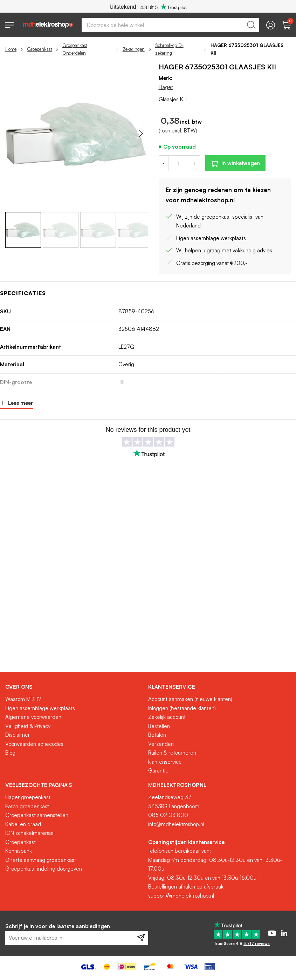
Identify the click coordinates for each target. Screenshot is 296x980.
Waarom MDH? (23, 699)
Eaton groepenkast (27, 806)
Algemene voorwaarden (33, 717)
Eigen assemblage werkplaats (40, 708)
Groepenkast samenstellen (37, 815)
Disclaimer (18, 735)
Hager (166, 87)
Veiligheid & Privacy (28, 726)
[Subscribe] (141, 938)
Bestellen (159, 726)
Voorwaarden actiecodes (34, 744)
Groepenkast (39, 49)
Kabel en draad (23, 824)
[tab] (74, 687)
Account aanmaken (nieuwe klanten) (190, 699)
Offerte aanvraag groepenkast (41, 860)
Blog (10, 753)
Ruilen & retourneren (172, 753)
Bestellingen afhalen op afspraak (186, 887)
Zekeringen (134, 49)
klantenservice (165, 762)
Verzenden (161, 744)
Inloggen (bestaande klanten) (182, 708)
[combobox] (170, 25)
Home (11, 49)
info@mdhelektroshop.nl (176, 824)
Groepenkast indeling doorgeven (44, 869)
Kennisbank (19, 851)
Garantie (158, 771)
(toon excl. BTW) (178, 131)
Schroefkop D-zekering (169, 49)
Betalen (157, 735)
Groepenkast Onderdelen (75, 49)
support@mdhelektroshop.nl (181, 896)
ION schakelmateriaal (30, 833)
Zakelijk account (167, 717)
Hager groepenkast (28, 797)
